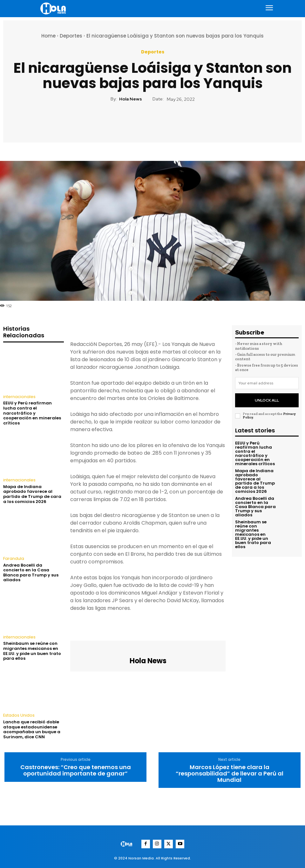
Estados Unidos (18, 714)
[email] (267, 383)
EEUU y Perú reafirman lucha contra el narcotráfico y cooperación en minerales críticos (32, 413)
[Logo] (54, 8)
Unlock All (267, 398)
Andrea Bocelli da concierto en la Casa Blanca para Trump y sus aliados (31, 572)
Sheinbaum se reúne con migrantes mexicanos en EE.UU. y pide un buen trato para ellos (32, 650)
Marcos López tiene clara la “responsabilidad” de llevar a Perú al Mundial (230, 772)
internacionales (18, 397)
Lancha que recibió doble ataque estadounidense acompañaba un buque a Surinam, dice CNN (32, 728)
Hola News (131, 99)
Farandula (14, 558)
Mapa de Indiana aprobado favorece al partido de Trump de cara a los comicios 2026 (32, 493)
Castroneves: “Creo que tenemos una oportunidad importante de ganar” (76, 769)
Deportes (71, 36)
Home (48, 36)
